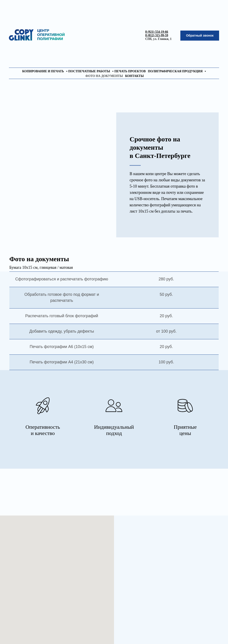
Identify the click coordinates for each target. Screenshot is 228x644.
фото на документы (104, 76)
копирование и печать (44, 71)
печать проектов (130, 71)
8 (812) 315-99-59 (157, 35)
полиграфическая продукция (176, 71)
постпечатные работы (90, 71)
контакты (134, 76)
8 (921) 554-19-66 (157, 32)
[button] (200, 36)
